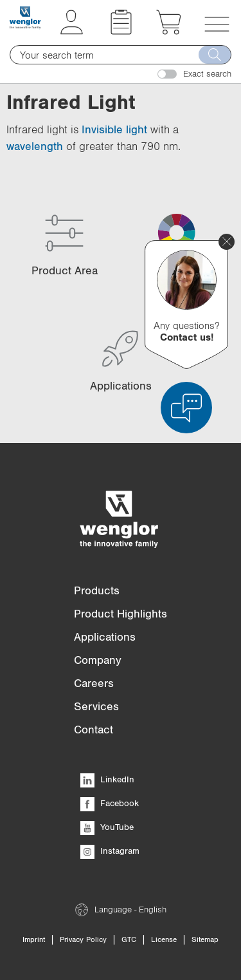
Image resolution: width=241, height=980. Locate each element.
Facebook (110, 803)
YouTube (107, 827)
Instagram (110, 851)
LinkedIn (107, 779)
